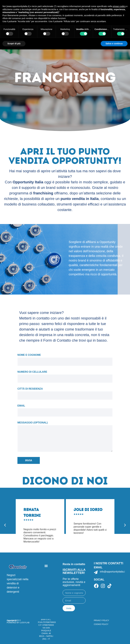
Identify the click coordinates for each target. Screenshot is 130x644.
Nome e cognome (65, 359)
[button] (5, 525)
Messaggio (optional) (65, 437)
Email (65, 409)
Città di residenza (65, 393)
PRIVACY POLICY (102, 620)
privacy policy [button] (119, 6)
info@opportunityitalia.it (113, 572)
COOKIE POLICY (101, 624)
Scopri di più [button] (14, 44)
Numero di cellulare (65, 376)
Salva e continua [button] (114, 44)
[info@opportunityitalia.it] (96, 572)
